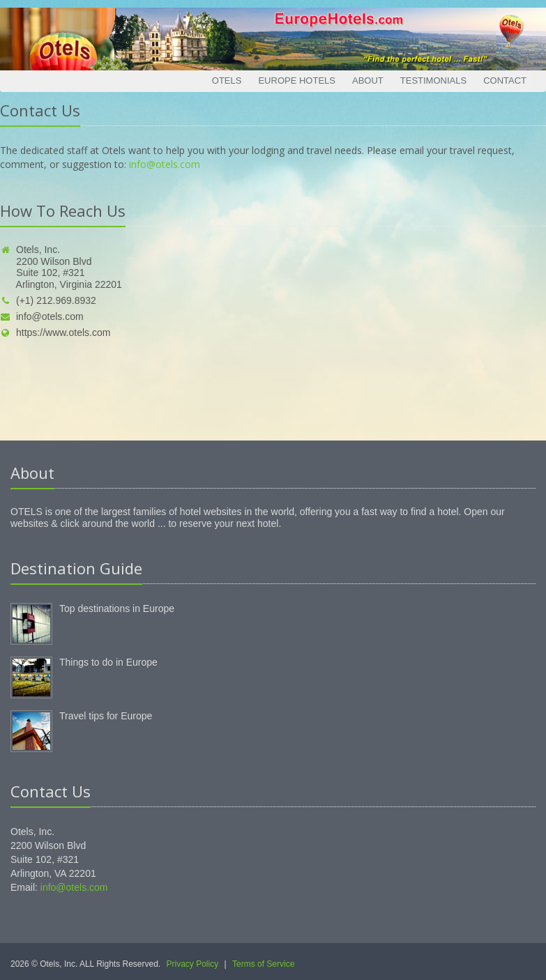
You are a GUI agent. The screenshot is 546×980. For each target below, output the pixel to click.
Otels (227, 81)
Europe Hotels (297, 81)
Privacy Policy (193, 964)
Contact (505, 81)
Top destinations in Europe (117, 608)
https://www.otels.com (55, 332)
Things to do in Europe (108, 662)
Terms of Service (263, 964)
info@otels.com (165, 164)
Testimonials (433, 81)
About (368, 81)
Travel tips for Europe (106, 716)
